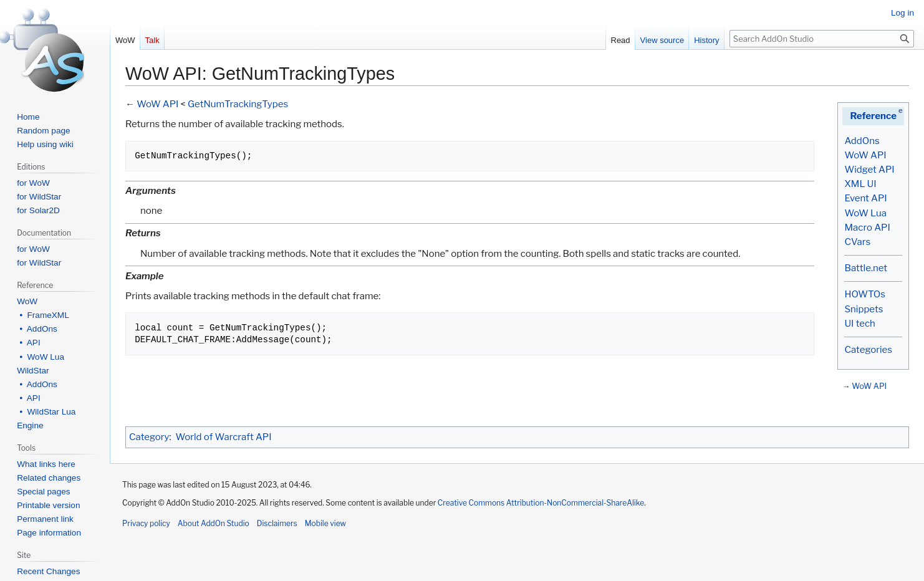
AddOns (862, 141)
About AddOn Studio (214, 523)
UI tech (859, 324)
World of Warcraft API (224, 437)
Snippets (864, 309)
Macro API (867, 228)
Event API (865, 198)
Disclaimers (277, 523)
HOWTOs (864, 294)
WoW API (865, 155)
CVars (857, 242)
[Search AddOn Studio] (822, 39)
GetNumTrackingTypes (238, 104)
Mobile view (325, 523)
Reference (873, 116)
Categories (868, 350)
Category (149, 437)
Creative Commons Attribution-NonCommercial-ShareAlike (541, 503)
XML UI (860, 184)
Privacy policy (146, 523)
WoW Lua (865, 213)
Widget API (869, 170)
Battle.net (866, 268)
